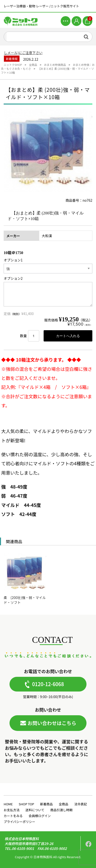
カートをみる (13, 816)
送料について (35, 810)
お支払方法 (12, 810)
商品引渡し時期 (62, 810)
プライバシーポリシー (19, 822)
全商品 (63, 804)
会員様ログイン (40, 816)
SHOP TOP (26, 804)
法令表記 (81, 804)
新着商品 (47, 804)
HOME (8, 804)
